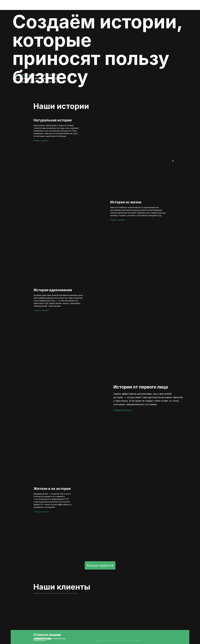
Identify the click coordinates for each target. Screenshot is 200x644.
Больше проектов (100, 565)
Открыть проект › (41, 141)
